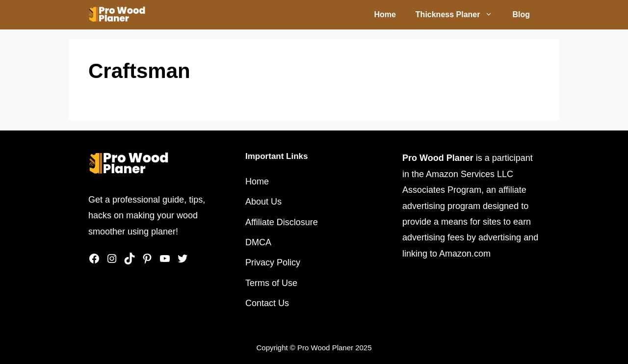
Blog (521, 14)
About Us (263, 202)
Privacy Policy (273, 262)
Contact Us (267, 303)
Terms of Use (271, 283)
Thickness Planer (459, 15)
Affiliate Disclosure (282, 222)
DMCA (258, 242)
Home (385, 14)
